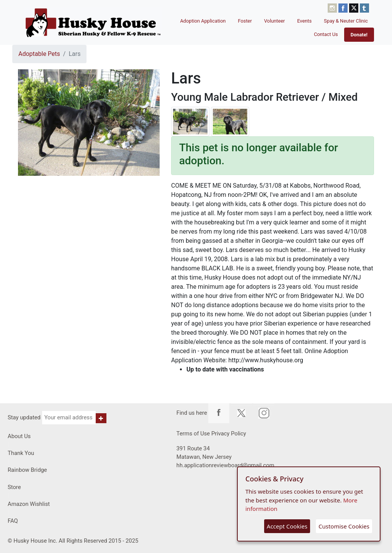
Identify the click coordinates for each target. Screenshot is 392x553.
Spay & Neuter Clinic (346, 21)
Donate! (359, 35)
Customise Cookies (344, 526)
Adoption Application (203, 21)
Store (14, 487)
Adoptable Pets (39, 54)
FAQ (13, 521)
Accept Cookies (287, 526)
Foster (245, 21)
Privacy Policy (229, 434)
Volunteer (275, 21)
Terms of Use (193, 434)
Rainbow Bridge (27, 470)
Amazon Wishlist (29, 504)
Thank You (21, 453)
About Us (19, 436)
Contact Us (326, 34)
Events (304, 21)
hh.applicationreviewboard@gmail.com (225, 465)
